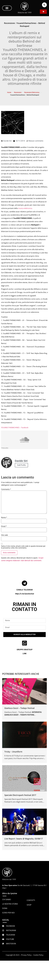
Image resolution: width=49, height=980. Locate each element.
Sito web (4, 535)
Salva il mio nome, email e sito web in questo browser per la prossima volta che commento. (23, 547)
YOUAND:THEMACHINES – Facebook (15, 427)
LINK (25, 654)
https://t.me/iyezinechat (25, 594)
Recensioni (18, 92)
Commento (6, 489)
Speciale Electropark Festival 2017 (20, 795)
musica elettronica (25, 208)
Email (4, 526)
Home (9, 92)
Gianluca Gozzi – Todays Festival (19, 708)
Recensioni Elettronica (32, 92)
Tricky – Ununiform (13, 752)
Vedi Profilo (21, 465)
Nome (4, 518)
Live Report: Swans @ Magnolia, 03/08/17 (24, 839)
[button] (7, 8)
